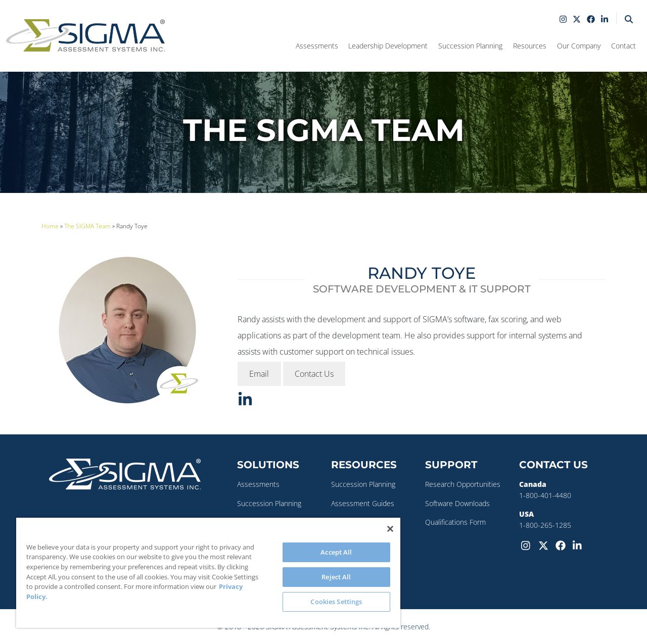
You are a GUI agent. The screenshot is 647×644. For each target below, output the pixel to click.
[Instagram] (528, 544)
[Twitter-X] (545, 544)
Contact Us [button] (314, 374)
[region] (208, 573)
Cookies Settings (336, 602)
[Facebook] (562, 544)
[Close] (390, 529)
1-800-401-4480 (545, 495)
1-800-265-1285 (545, 525)
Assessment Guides (363, 503)
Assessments (258, 484)
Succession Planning (269, 503)
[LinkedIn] (579, 544)
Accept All (336, 552)
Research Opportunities (463, 484)
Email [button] (259, 374)
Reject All (336, 577)
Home (50, 226)
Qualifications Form (455, 522)
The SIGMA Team (87, 226)
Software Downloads (457, 503)
